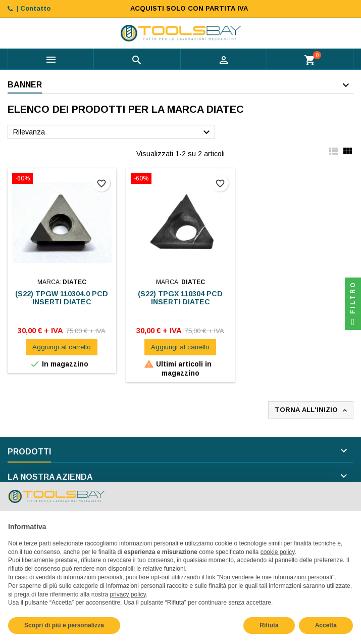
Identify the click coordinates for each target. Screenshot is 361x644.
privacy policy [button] (127, 594)
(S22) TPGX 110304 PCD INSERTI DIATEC (180, 298)
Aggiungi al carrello (62, 347)
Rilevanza (113, 132)
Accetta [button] (326, 625)
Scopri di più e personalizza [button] (64, 625)
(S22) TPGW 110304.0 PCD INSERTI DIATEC (62, 298)
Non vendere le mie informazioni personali (276, 577)
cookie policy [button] (278, 552)
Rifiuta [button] (269, 625)
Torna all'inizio (312, 410)
